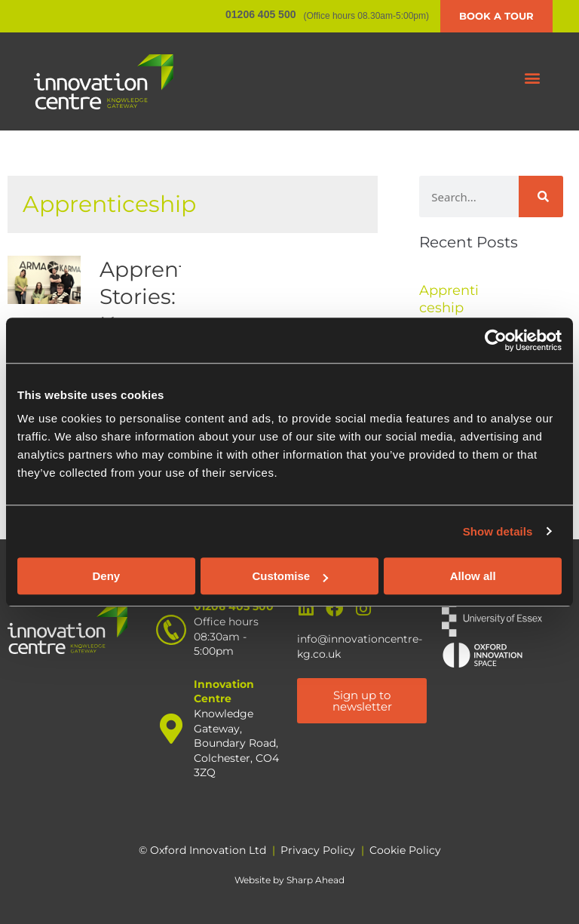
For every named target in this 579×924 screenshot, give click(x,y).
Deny (106, 576)
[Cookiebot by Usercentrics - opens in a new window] (496, 340)
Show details (498, 531)
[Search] (541, 196)
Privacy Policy (318, 850)
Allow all (473, 576)
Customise (290, 576)
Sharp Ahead (316, 880)
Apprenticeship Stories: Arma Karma (181, 297)
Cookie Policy (405, 850)
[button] (533, 78)
